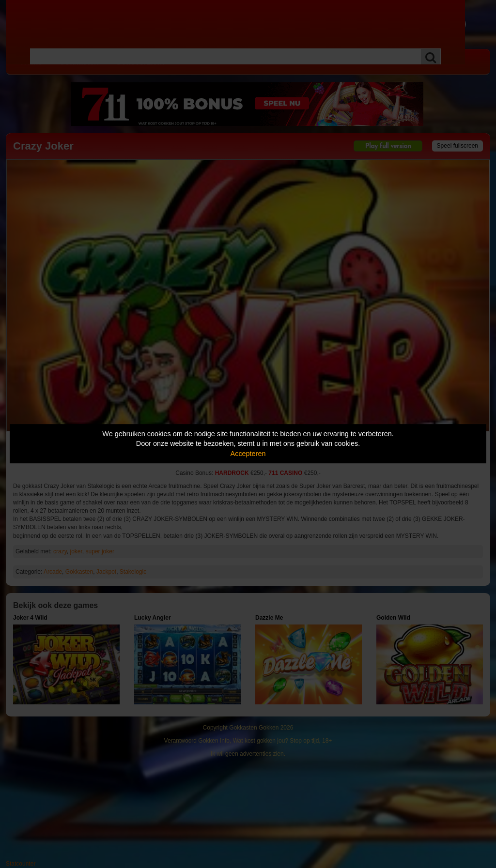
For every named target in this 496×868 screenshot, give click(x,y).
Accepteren (248, 454)
